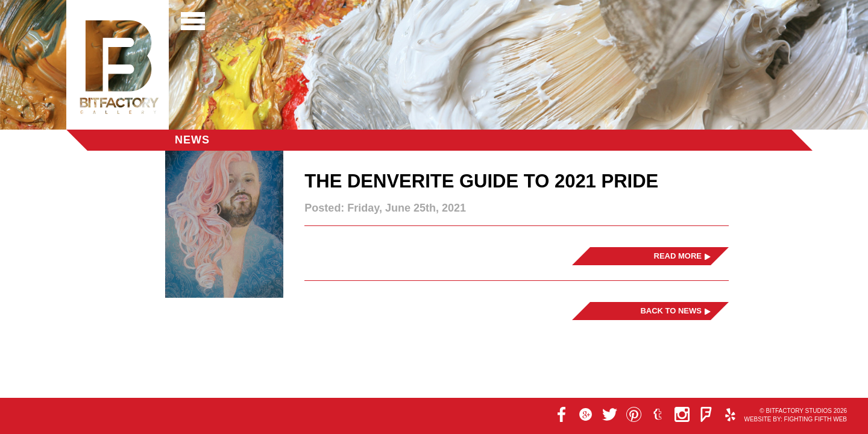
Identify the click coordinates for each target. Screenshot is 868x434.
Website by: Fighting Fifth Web (795, 419)
